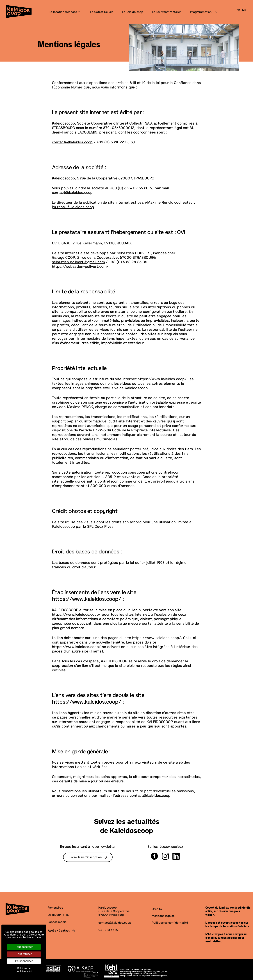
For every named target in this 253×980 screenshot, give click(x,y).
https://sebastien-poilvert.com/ (80, 267)
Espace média (57, 922)
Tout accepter (24, 947)
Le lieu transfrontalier (166, 12)
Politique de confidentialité (170, 923)
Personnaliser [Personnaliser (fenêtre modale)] (24, 961)
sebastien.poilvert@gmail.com (78, 262)
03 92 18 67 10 (108, 930)
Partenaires (55, 908)
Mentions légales (163, 916)
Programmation (201, 12)
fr (238, 10)
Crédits (157, 909)
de (244, 10)
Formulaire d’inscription (85, 857)
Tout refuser (24, 954)
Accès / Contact (59, 931)
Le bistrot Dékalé (101, 12)
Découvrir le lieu (59, 915)
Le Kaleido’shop (132, 12)
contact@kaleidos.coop (72, 142)
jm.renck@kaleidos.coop (73, 207)
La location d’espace (63, 12)
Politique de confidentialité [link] (24, 970)
